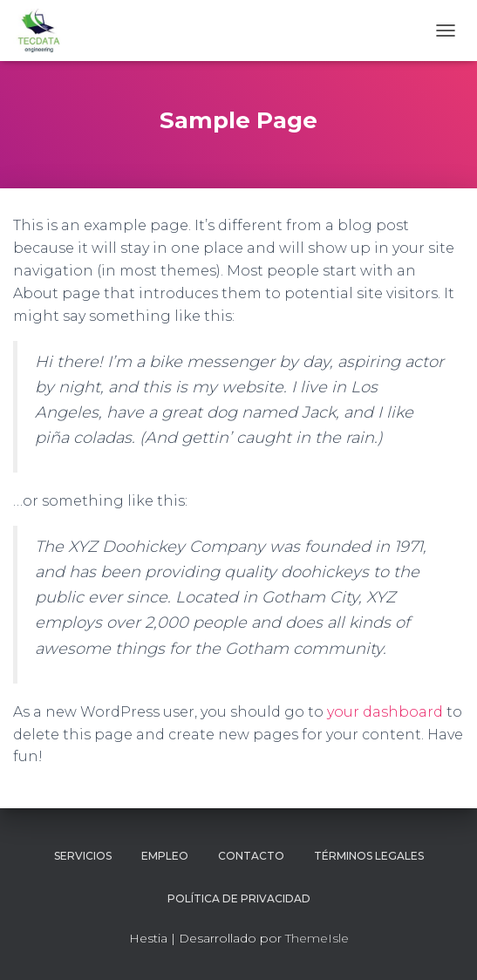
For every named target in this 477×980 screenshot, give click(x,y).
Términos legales (369, 856)
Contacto (251, 856)
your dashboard (385, 712)
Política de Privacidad (239, 898)
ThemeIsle (317, 938)
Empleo (165, 856)
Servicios (83, 856)
